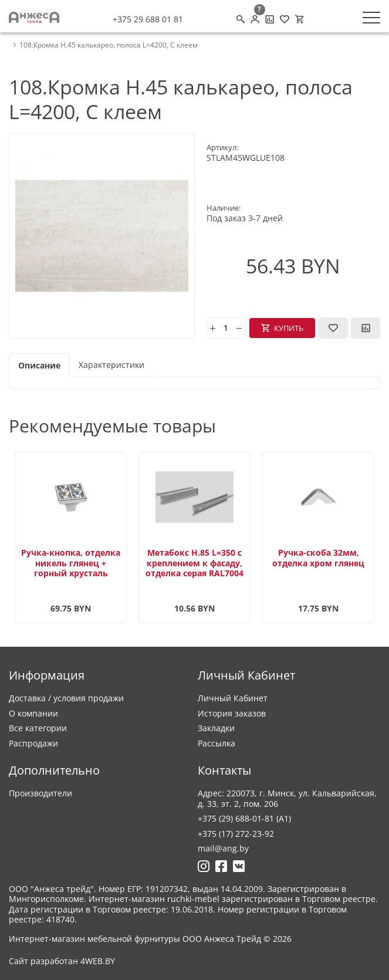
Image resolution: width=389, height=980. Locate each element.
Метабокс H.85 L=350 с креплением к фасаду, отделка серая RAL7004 (194, 563)
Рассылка (217, 743)
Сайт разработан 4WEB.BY (62, 961)
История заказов (232, 713)
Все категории (38, 728)
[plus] (213, 328)
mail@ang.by (223, 848)
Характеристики (111, 365)
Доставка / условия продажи (66, 698)
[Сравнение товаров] (270, 19)
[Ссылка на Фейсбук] (221, 866)
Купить (289, 328)
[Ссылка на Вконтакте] (239, 866)
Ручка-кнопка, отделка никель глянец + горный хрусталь (71, 563)
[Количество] (226, 328)
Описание (39, 365)
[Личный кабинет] (255, 19)
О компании (33, 713)
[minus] (239, 328)
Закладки (216, 728)
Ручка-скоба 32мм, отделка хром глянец (318, 558)
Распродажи (33, 743)
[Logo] (34, 18)
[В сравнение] (366, 328)
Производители (40, 793)
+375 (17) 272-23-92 (236, 834)
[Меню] (371, 18)
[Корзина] (299, 19)
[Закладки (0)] (285, 19)
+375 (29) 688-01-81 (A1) (244, 818)
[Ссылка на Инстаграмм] (204, 866)
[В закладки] (333, 328)
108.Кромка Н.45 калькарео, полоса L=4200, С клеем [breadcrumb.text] (109, 45)
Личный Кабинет (233, 698)
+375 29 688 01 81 (148, 19)
